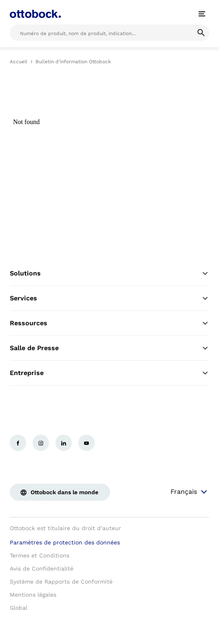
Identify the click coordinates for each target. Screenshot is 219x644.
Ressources (109, 323)
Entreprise (109, 373)
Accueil (19, 62)
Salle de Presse (109, 348)
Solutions (109, 273)
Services (109, 298)
